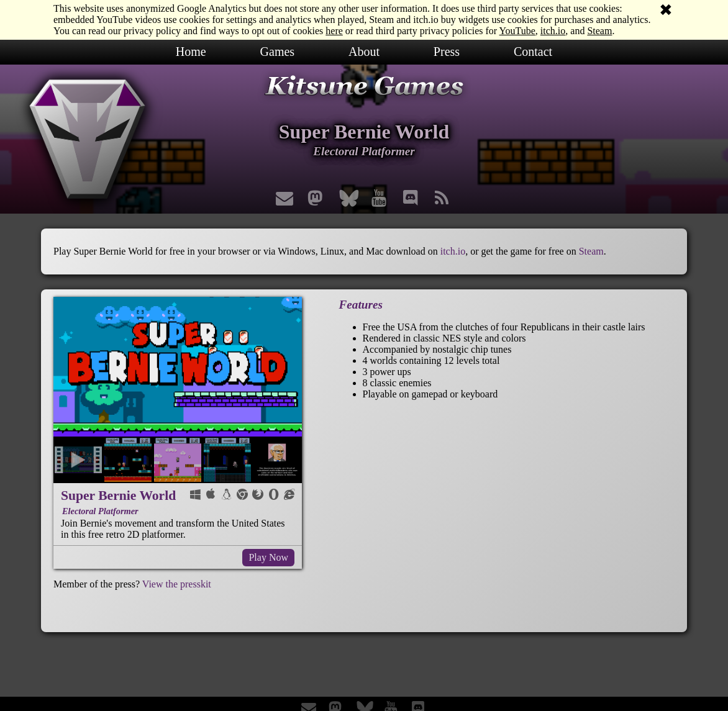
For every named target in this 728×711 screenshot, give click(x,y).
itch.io (553, 31)
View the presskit (177, 584)
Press (447, 52)
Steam (599, 31)
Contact (533, 52)
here (334, 31)
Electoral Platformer (100, 511)
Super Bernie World (118, 496)
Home (191, 52)
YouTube (517, 31)
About (364, 52)
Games (278, 52)
